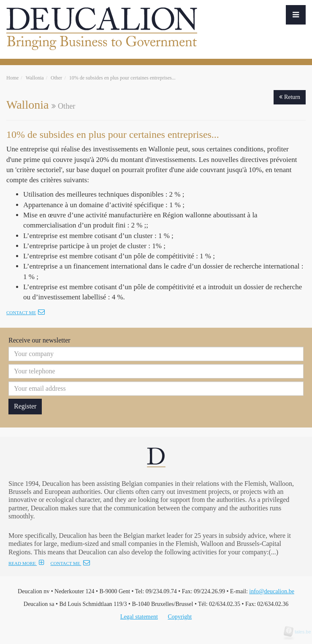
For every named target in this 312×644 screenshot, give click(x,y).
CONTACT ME (70, 563)
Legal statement (139, 617)
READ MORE (26, 563)
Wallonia (35, 78)
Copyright (180, 617)
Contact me (26, 312)
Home (12, 78)
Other (56, 78)
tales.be (300, 632)
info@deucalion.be (272, 591)
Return (290, 97)
